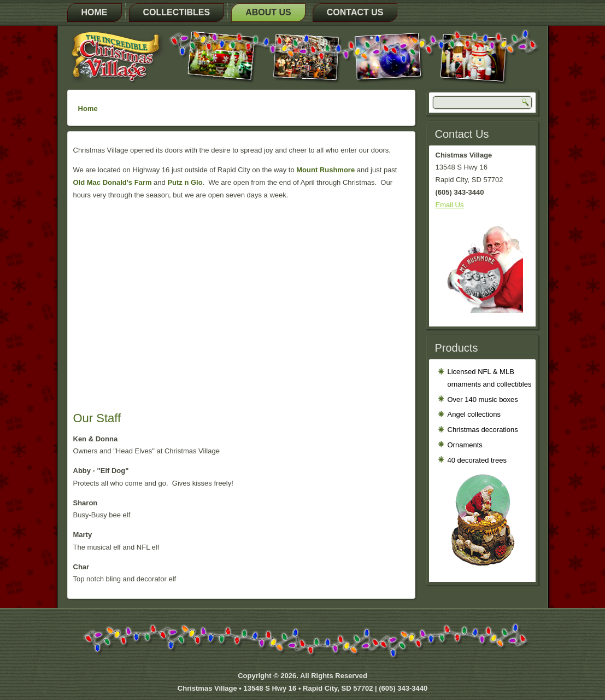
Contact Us (355, 12)
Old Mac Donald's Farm (113, 182)
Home (95, 12)
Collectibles (177, 12)
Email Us (450, 205)
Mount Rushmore (325, 170)
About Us (268, 12)
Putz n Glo (185, 182)
